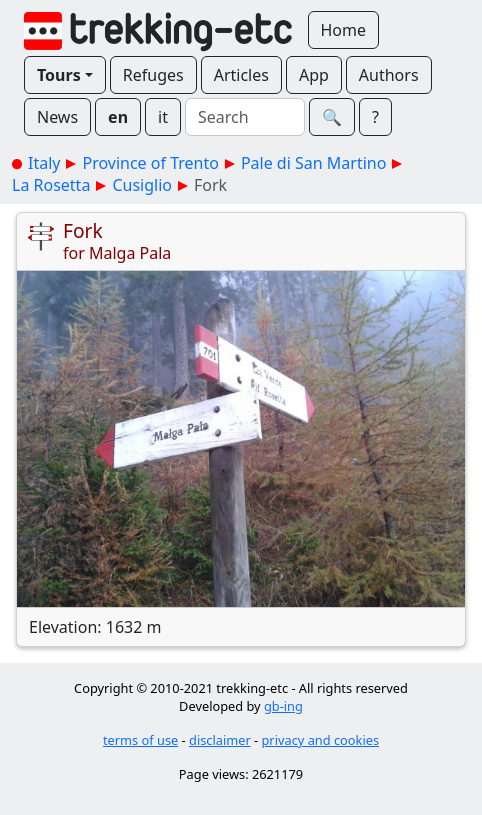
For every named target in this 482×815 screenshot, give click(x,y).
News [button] (57, 117)
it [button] (163, 117)
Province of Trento (150, 163)
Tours (59, 75)
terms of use (140, 740)
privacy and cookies (321, 740)
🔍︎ (332, 117)
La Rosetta (51, 185)
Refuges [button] (153, 75)
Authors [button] (389, 75)
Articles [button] (241, 75)
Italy (44, 163)
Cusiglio (142, 185)
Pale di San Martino (313, 163)
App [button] (314, 75)
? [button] (375, 117)
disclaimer (220, 740)
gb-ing (283, 706)
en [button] (118, 117)
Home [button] (344, 30)
